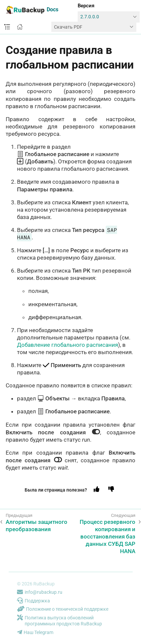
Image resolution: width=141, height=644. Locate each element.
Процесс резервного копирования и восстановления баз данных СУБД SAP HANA (107, 537)
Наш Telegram (35, 632)
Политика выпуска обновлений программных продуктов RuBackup (59, 621)
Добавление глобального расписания (67, 345)
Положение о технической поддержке (63, 609)
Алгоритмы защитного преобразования (36, 526)
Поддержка (33, 601)
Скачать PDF (68, 27)
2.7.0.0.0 (90, 17)
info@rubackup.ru (40, 592)
